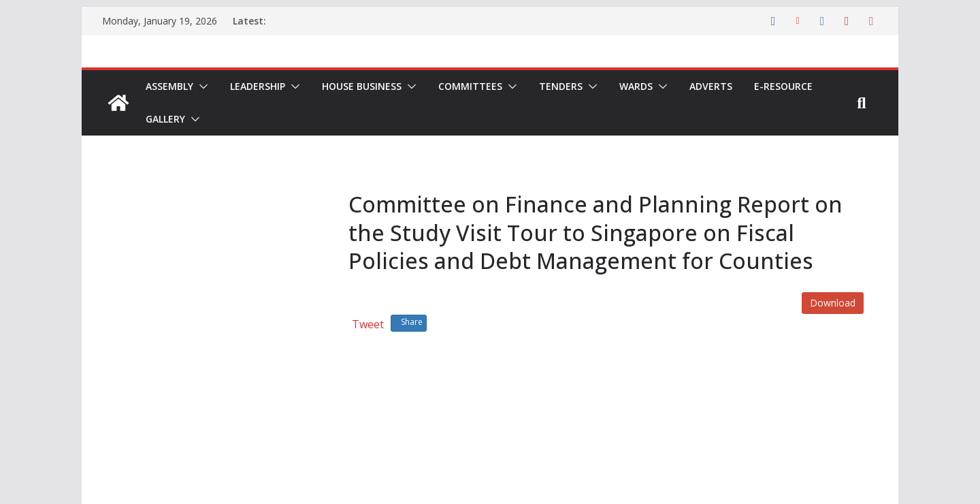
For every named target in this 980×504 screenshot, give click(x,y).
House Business (362, 86)
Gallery (165, 119)
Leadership (258, 86)
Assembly (169, 86)
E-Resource (783, 86)
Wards (636, 86)
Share (409, 322)
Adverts (711, 86)
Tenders (561, 86)
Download (833, 303)
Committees (470, 86)
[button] (201, 86)
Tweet (368, 324)
